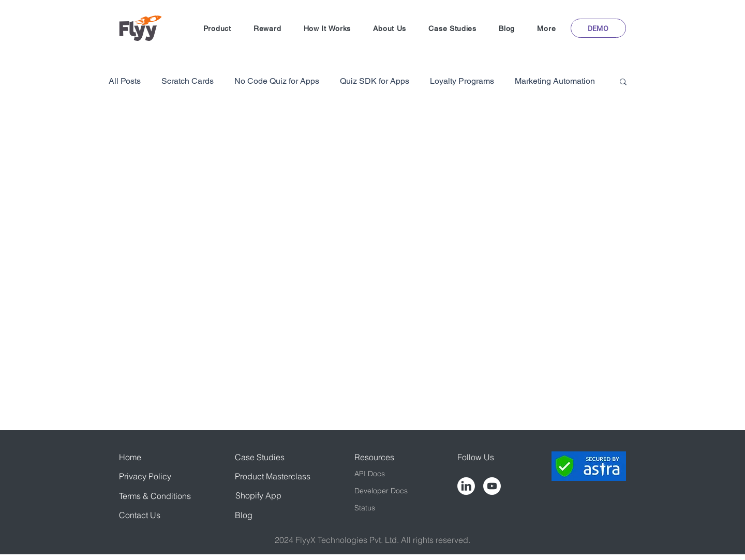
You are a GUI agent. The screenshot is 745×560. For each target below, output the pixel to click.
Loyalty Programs (462, 81)
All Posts (125, 81)
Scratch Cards (188, 81)
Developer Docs (381, 491)
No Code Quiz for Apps (277, 81)
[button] (217, 28)
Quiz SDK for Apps (375, 81)
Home (130, 457)
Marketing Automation (555, 81)
